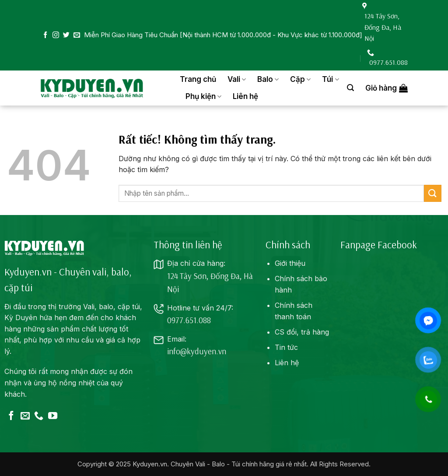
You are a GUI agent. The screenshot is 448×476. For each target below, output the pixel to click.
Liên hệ (245, 96)
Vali (237, 79)
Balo (268, 79)
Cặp (300, 79)
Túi (330, 79)
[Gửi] (433, 193)
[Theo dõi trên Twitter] (66, 35)
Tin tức (286, 347)
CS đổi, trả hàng (302, 332)
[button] (350, 88)
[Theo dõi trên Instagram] (56, 35)
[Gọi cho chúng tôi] (39, 416)
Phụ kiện (203, 96)
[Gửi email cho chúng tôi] (77, 35)
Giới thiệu (290, 263)
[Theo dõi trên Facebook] (45, 35)
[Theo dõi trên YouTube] (53, 416)
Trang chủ (198, 79)
